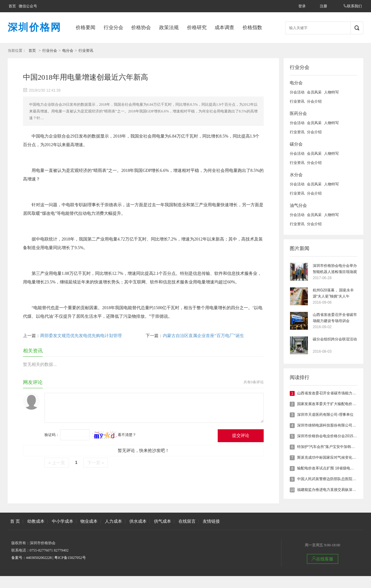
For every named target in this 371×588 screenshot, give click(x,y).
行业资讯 (86, 51)
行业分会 (113, 27)
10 (292, 490)
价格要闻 (86, 27)
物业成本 (89, 521)
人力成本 (113, 521)
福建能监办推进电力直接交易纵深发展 (328, 490)
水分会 (296, 175)
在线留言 (187, 521)
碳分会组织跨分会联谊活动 (335, 339)
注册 (323, 6)
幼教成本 (36, 521)
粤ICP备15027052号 (70, 558)
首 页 (15, 521)
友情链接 (211, 521)
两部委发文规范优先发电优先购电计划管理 (81, 336)
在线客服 (323, 559)
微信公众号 (28, 6)
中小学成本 (63, 521)
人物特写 (331, 92)
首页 (12, 6)
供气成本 (163, 521)
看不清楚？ (114, 435)
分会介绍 (314, 101)
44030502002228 (39, 558)
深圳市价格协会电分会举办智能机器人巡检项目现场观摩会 (335, 269)
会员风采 (314, 92)
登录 (302, 6)
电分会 (68, 51)
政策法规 (169, 27)
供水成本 (138, 521)
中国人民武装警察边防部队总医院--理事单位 (333, 479)
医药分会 (298, 114)
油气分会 (298, 205)
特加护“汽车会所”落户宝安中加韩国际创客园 (333, 447)
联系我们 (353, 6)
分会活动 (297, 92)
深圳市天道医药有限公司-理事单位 (325, 415)
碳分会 (296, 144)
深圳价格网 (34, 27)
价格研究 (197, 27)
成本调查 (224, 27)
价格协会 (141, 27)
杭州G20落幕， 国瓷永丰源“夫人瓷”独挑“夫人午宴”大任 (333, 294)
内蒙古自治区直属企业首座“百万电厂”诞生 (203, 336)
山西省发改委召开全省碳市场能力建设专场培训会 (335, 318)
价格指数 (252, 27)
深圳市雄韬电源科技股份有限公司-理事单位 (333, 425)
